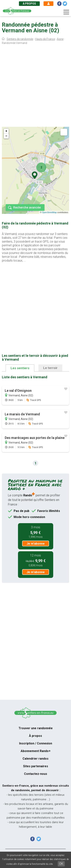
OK (61, 864)
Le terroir (50, 368)
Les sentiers (20, 368)
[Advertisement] (35, 87)
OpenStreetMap (49, 212)
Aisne (60, 39)
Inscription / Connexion (36, 743)
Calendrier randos (35, 759)
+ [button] (6, 131)
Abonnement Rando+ (36, 751)
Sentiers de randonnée (20, 39)
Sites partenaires (36, 766)
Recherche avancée (27, 207)
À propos (29, 4)
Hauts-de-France (45, 39)
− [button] (6, 136)
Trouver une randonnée (36, 728)
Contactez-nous (36, 774)
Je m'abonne (36, 544)
